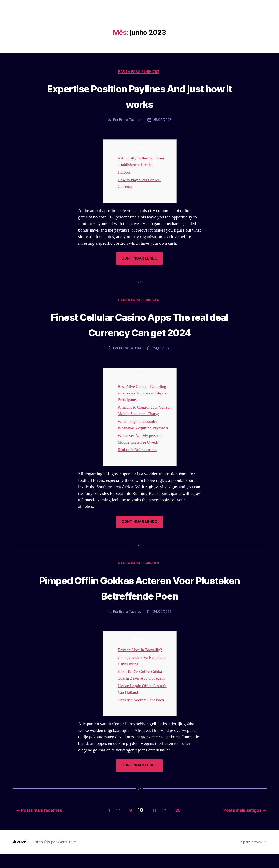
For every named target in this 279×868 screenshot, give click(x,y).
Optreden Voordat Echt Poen (143, 715)
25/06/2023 (163, 121)
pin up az (44, 868)
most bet (61, 868)
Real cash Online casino (139, 464)
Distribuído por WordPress (54, 856)
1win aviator (30, 868)
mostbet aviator (69, 868)
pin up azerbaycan (43, 868)
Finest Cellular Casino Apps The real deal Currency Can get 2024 (139, 325)
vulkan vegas (1, 868)
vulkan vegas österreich (18, 868)
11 (152, 824)
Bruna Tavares (130, 121)
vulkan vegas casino (4, 868)
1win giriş (29, 868)
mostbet (45, 868)
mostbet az (63, 868)
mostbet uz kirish (52, 868)
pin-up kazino (41, 868)
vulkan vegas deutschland (9, 868)
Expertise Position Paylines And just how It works (140, 96)
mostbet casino (55, 868)
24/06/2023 (163, 350)
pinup (35, 868)
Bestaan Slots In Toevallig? (142, 665)
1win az (28, 868)
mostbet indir (67, 868)
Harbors (125, 173)
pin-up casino (40, 868)
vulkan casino (3, 868)
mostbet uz (47, 868)
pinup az (37, 868)
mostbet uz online (59, 868)
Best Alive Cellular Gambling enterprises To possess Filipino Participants (144, 394)
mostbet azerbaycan (73, 868)
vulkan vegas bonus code (12, 868)
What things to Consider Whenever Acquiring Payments (139, 436)
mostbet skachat (48, 868)
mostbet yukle (66, 868)
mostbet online (54, 868)
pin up (34, 868)
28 (179, 824)
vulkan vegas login (7, 868)
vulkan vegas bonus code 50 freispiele (25, 868)
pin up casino (36, 868)
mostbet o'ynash (57, 868)
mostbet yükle (75, 868)
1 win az (31, 868)
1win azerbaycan (32, 868)
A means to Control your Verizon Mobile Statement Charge (141, 415)
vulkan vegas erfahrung (21, 868)
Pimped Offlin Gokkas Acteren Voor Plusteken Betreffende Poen (140, 602)
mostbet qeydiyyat (77, 868)
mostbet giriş (64, 868)
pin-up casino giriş (38, 868)
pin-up (36, 868)
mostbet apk (50, 868)
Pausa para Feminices (140, 72)
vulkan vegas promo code (15, 868)
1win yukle (33, 868)
